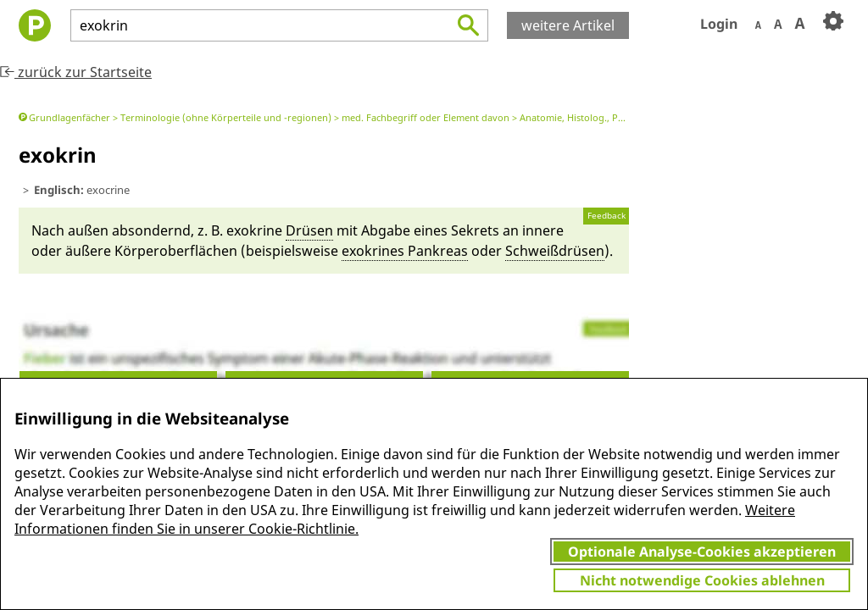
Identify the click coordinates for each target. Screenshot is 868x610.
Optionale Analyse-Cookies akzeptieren (702, 552)
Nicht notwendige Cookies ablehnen (702, 580)
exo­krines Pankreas (405, 251)
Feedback (606, 216)
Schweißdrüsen (555, 251)
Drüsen (309, 230)
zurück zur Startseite (76, 72)
